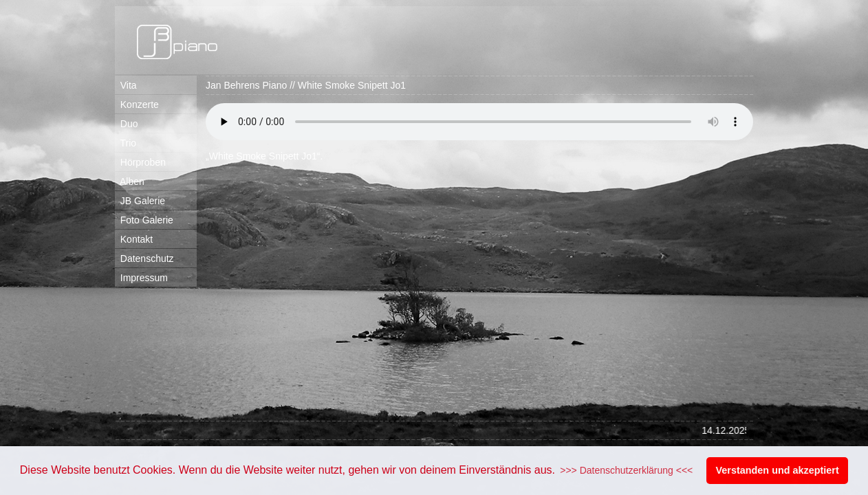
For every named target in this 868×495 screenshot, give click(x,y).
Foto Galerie (144, 220)
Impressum (141, 278)
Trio (126, 143)
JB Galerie (140, 201)
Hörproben (140, 162)
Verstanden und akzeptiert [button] (778, 470)
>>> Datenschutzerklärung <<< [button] (626, 470)
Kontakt (134, 239)
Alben (130, 181)
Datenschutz (144, 258)
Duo (126, 124)
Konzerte (137, 104)
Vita (126, 85)
